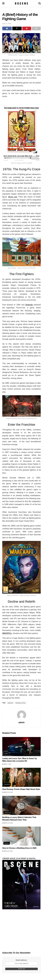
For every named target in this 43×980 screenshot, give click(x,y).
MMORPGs (7, 633)
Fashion (7, 784)
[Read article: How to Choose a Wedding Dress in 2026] (21, 836)
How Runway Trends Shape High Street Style (21, 789)
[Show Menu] (3, 3)
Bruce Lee (13, 197)
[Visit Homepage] (21, 3)
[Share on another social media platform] (36, 28)
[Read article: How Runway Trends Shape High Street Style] (21, 777)
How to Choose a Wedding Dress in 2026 (19, 848)
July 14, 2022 (7, 24)
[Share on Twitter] (17, 28)
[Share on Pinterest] (27, 28)
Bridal (7, 843)
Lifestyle (8, 812)
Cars (6, 754)
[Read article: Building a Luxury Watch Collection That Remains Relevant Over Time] (21, 805)
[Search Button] (40, 3)
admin (21, 722)
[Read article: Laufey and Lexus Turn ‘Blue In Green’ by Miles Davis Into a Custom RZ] (21, 747)
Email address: (22, 960)
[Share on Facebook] (7, 28)
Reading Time (21, 703)
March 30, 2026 (7, 792)
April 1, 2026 (7, 764)
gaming (10, 703)
